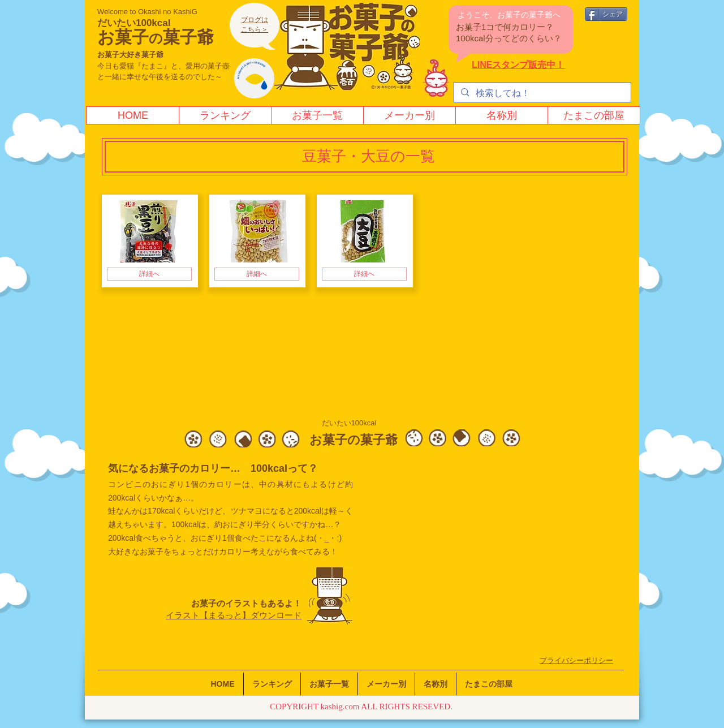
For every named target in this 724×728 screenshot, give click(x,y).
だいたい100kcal (134, 23)
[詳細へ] (149, 274)
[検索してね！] (541, 93)
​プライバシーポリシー (576, 660)
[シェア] (606, 14)
